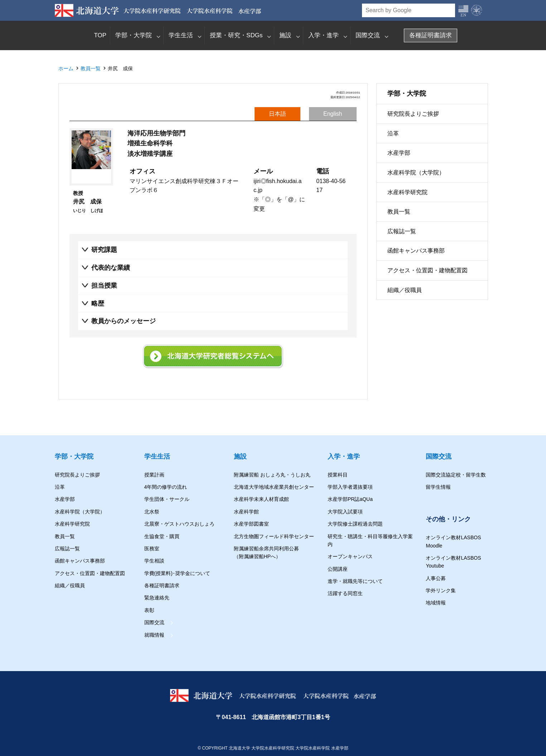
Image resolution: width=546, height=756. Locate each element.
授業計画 (154, 475)
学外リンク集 (441, 590)
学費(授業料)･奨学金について (177, 573)
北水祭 (152, 512)
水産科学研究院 (407, 192)
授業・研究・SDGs (236, 35)
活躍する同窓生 (345, 593)
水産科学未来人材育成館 (261, 499)
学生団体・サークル (167, 499)
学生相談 (154, 561)
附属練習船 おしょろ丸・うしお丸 (272, 475)
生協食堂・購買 (162, 536)
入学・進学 (323, 35)
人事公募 (436, 578)
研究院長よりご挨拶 (413, 114)
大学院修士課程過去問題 (355, 524)
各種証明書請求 (431, 35)
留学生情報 (438, 487)
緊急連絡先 (157, 598)
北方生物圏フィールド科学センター (274, 536)
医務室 (152, 549)
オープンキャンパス (350, 556)
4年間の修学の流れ (166, 487)
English (333, 114)
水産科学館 (246, 512)
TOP (100, 35)
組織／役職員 (405, 290)
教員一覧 (91, 68)
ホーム (66, 68)
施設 (285, 35)
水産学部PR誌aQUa (350, 499)
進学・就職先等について (355, 581)
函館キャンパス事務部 (416, 251)
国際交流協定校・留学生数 (456, 475)
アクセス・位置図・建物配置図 (427, 270)
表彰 (149, 610)
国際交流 (368, 35)
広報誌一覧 (402, 231)
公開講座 (338, 569)
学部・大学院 (134, 35)
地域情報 (436, 603)
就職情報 (154, 635)
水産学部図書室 (251, 524)
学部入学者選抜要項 (350, 487)
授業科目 (338, 475)
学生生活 (181, 35)
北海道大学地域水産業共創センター (274, 487)
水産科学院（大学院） (416, 173)
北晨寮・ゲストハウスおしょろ (179, 524)
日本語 (277, 114)
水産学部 (399, 153)
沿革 (393, 133)
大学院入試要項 (345, 512)
